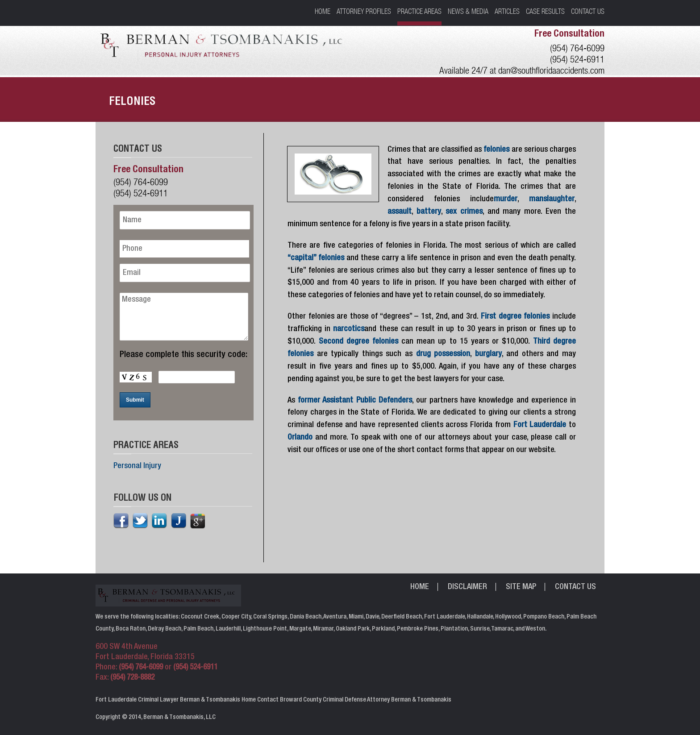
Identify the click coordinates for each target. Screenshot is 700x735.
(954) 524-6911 (577, 59)
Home (323, 11)
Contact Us (588, 11)
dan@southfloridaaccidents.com (551, 70)
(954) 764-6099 (577, 48)
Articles (507, 11)
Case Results (545, 11)
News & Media (468, 11)
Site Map (521, 587)
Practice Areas (419, 11)
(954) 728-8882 (132, 678)
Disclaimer (467, 587)
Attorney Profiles (364, 11)
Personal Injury (137, 466)
